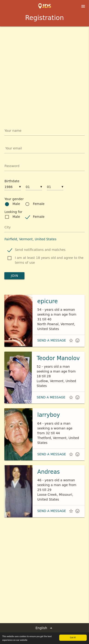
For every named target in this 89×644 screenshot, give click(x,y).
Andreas (49, 472)
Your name (13, 131)
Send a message (52, 340)
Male (16, 204)
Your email (14, 148)
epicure (47, 301)
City (7, 227)
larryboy (49, 415)
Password (12, 166)
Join (14, 276)
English (44, 628)
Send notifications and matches (40, 250)
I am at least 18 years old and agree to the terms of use (49, 260)
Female (39, 204)
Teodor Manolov (58, 358)
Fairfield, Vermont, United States (30, 239)
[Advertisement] (44, 73)
